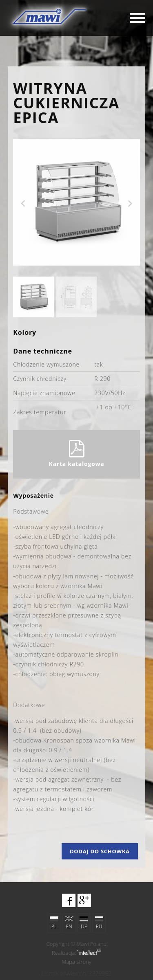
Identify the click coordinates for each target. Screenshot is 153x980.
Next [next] (130, 204)
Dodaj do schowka (100, 851)
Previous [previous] (23, 204)
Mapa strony (76, 962)
